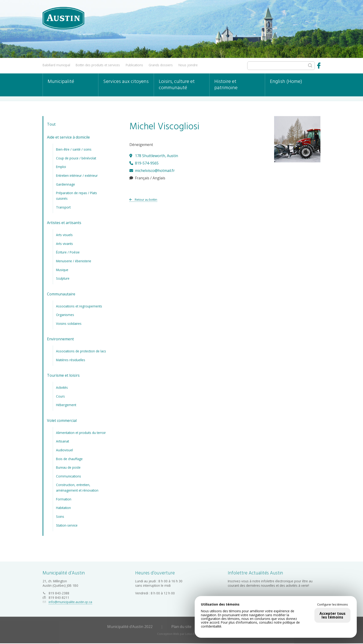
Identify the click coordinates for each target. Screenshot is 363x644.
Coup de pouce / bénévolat (76, 157)
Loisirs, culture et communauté (177, 85)
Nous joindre (188, 65)
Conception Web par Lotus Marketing (182, 633)
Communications (69, 475)
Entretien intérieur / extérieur (77, 175)
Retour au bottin (143, 199)
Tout (51, 124)
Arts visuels (64, 234)
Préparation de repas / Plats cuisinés (77, 195)
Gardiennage (66, 184)
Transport (63, 207)
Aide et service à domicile (68, 137)
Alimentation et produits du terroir (81, 432)
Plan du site (181, 625)
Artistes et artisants (64, 222)
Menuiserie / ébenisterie (74, 260)
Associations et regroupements (79, 305)
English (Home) (286, 82)
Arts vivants (64, 243)
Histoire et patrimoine (226, 85)
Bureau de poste (68, 467)
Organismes (65, 314)
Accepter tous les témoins (332, 615)
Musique (62, 269)
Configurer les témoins (332, 605)
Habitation (63, 507)
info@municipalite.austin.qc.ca (70, 601)
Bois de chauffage (69, 458)
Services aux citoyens (126, 82)
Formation (64, 498)
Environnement (60, 338)
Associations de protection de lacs (81, 350)
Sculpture (63, 278)
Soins (60, 516)
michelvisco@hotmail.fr (152, 170)
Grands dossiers (161, 65)
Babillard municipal (56, 65)
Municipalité (61, 82)
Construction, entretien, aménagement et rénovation (77, 487)
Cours (60, 396)
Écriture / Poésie (68, 252)
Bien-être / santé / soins (74, 149)
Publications (134, 65)
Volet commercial (62, 420)
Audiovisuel (64, 449)
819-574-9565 (144, 162)
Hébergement (66, 404)
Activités (62, 387)
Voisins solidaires (69, 323)
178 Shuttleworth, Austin (154, 155)
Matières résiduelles (71, 359)
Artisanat (63, 441)
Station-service (67, 525)
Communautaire (61, 293)
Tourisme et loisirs (63, 375)
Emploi (61, 166)
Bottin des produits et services (98, 65)
